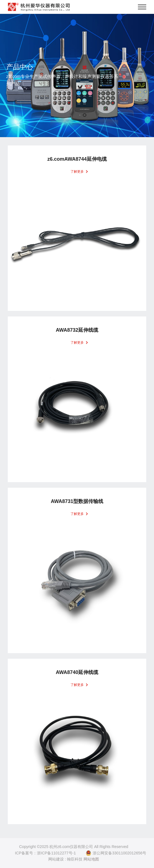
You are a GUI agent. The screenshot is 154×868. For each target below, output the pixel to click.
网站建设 (56, 859)
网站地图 (91, 859)
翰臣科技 (75, 859)
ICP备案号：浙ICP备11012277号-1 (45, 853)
